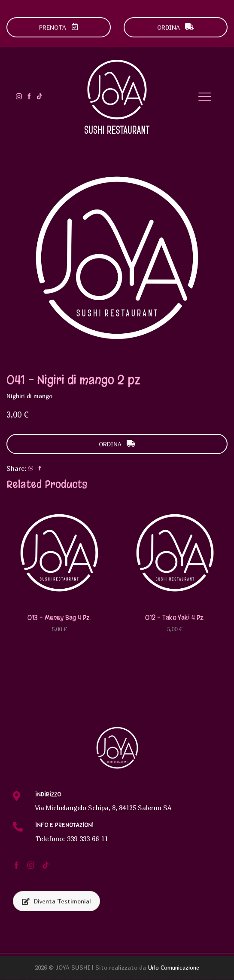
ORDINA (175, 27)
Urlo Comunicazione (173, 968)
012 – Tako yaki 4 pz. (175, 617)
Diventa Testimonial (56, 902)
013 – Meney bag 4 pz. (59, 617)
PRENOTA (59, 27)
